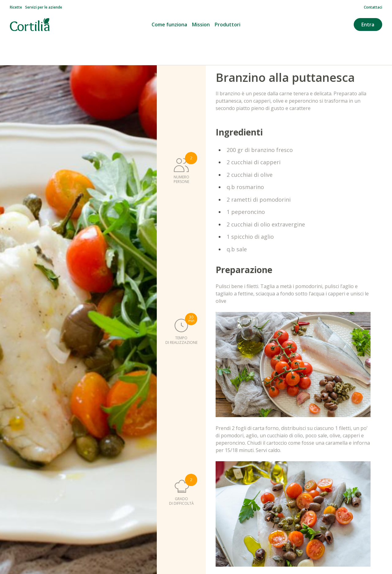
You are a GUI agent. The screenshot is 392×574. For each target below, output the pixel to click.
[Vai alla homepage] (30, 25)
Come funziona (169, 25)
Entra (368, 25)
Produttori (228, 25)
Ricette (16, 7)
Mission (201, 25)
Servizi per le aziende (44, 7)
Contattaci (373, 7)
